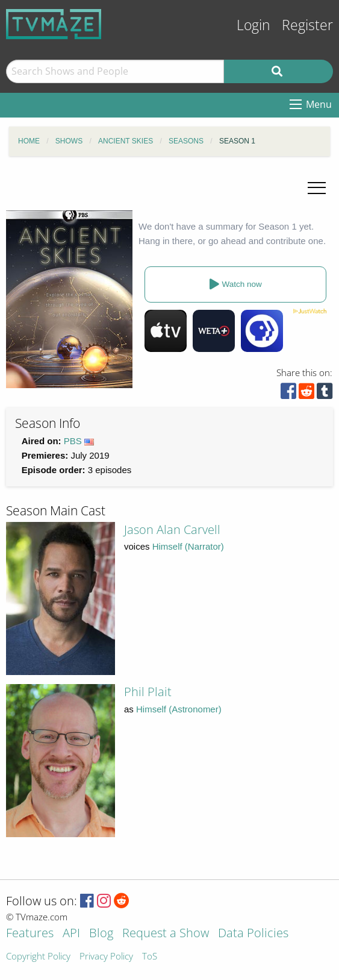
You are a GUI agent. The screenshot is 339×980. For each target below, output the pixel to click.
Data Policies (253, 934)
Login (253, 25)
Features (30, 934)
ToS (150, 957)
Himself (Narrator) (188, 546)
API (71, 934)
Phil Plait (148, 692)
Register (307, 25)
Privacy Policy (106, 957)
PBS (73, 441)
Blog (101, 934)
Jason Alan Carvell (172, 529)
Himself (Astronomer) (179, 709)
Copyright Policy (38, 957)
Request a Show (166, 934)
